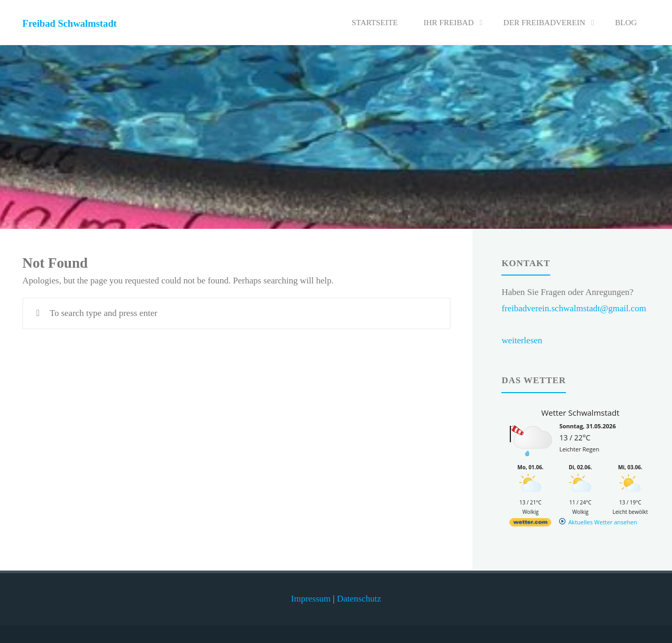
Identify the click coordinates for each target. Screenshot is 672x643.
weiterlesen (522, 340)
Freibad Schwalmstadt (70, 23)
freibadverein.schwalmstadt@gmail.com (574, 308)
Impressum (311, 599)
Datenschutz (359, 599)
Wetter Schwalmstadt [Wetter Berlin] (580, 413)
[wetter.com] (530, 524)
